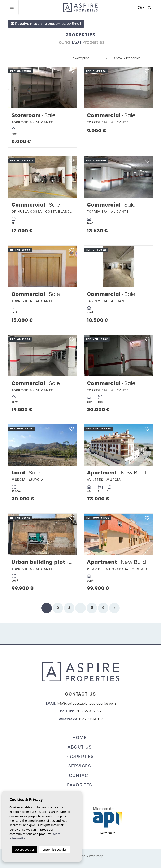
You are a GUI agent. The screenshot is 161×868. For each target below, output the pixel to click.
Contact (80, 775)
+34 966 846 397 (88, 711)
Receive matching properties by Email (46, 24)
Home (80, 738)
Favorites (80, 785)
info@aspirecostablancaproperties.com (87, 704)
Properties (80, 757)
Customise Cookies (54, 849)
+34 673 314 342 (91, 719)
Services (80, 766)
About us (80, 747)
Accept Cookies (25, 849)
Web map (96, 856)
